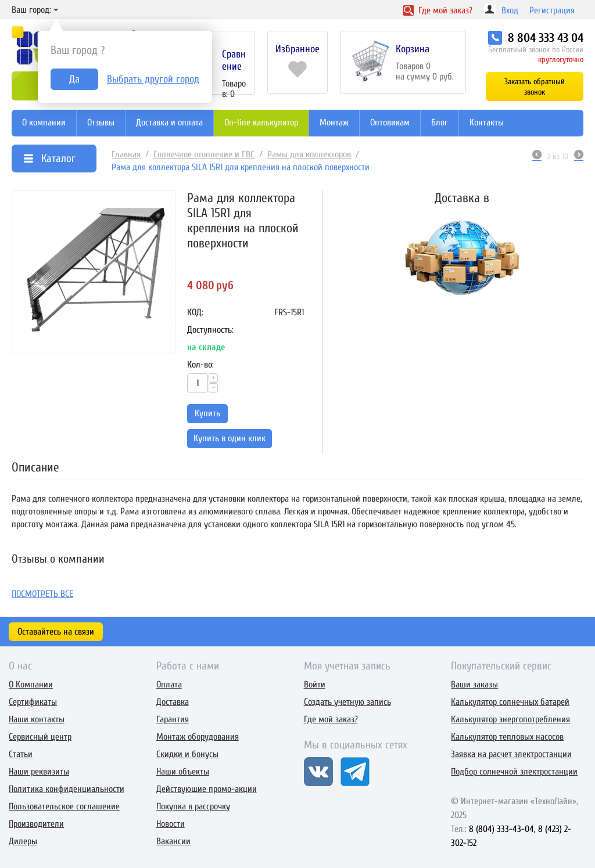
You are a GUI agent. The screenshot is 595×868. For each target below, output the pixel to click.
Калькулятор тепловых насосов (507, 737)
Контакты (487, 123)
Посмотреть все (42, 594)
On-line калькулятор (261, 123)
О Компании (31, 685)
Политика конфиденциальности (67, 789)
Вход (510, 10)
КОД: (195, 312)
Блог (440, 123)
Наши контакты (37, 719)
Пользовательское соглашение (64, 806)
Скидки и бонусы (187, 754)
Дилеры (23, 841)
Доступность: (210, 330)
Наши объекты (183, 772)
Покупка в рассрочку (193, 806)
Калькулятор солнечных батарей (510, 702)
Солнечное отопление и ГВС (204, 154)
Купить (207, 413)
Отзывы (101, 123)
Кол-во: (200, 365)
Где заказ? (438, 10)
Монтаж (334, 123)
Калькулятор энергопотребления (510, 719)
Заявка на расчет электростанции (511, 754)
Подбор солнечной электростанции (514, 772)
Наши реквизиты (39, 772)
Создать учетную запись (347, 702)
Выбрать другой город (153, 79)
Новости (171, 824)
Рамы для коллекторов (309, 154)
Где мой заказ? (331, 719)
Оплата (169, 685)
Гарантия (173, 719)
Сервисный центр (40, 737)
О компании (44, 123)
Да (74, 79)
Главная (126, 154)
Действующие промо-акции (207, 789)
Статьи (21, 754)
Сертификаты (33, 702)
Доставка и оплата (169, 123)
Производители (36, 824)
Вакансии (173, 841)
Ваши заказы (474, 685)
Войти (315, 685)
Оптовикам (390, 123)
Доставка (173, 702)
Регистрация (552, 10)
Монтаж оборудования (198, 737)
